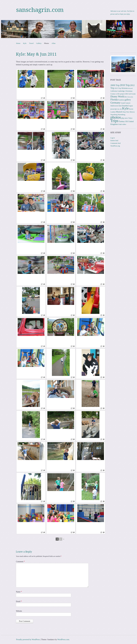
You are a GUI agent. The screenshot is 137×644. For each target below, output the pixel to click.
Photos (46, 43)
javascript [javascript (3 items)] (114, 109)
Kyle (25, 43)
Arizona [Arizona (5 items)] (124, 88)
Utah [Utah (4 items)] (120, 124)
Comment (20, 562)
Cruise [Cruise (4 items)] (113, 94)
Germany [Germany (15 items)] (115, 103)
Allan (53, 43)
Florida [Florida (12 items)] (114, 100)
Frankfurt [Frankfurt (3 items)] (121, 100)
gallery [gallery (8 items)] (128, 100)
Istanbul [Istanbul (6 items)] (125, 106)
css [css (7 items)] (126, 94)
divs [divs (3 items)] (126, 97)
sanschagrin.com (40, 10)
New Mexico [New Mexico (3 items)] (131, 112)
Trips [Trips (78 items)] (114, 121)
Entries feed (114, 141)
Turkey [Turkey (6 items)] (122, 121)
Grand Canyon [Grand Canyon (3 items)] (125, 103)
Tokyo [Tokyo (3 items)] (130, 118)
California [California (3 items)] (114, 91)
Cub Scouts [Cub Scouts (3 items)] (132, 94)
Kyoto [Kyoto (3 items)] (131, 109)
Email (19, 601)
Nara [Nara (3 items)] (124, 112)
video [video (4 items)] (124, 124)
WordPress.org (115, 146)
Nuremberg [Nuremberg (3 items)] (121, 115)
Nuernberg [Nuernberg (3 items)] (114, 115)
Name (19, 592)
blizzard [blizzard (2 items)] (130, 88)
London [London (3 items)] (113, 112)
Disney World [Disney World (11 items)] (117, 97)
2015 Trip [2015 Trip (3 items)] (118, 88)
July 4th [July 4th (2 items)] (119, 109)
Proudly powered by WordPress (28, 640)
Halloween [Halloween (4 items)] (114, 106)
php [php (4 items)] (123, 118)
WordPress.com (63, 640)
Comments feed (115, 143)
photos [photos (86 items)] (116, 117)
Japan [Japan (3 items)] (131, 106)
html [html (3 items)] (120, 106)
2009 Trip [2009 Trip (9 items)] (115, 85)
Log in (113, 138)
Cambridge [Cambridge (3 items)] (121, 91)
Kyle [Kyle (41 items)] (125, 108)
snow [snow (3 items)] (126, 118)
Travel (31, 43)
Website (19, 611)
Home (18, 43)
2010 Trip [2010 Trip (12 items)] (125, 85)
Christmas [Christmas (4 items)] (129, 91)
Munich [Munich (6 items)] (119, 112)
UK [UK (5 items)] (126, 121)
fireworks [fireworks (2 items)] (130, 97)
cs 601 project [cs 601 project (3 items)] (120, 94)
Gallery (39, 43)
